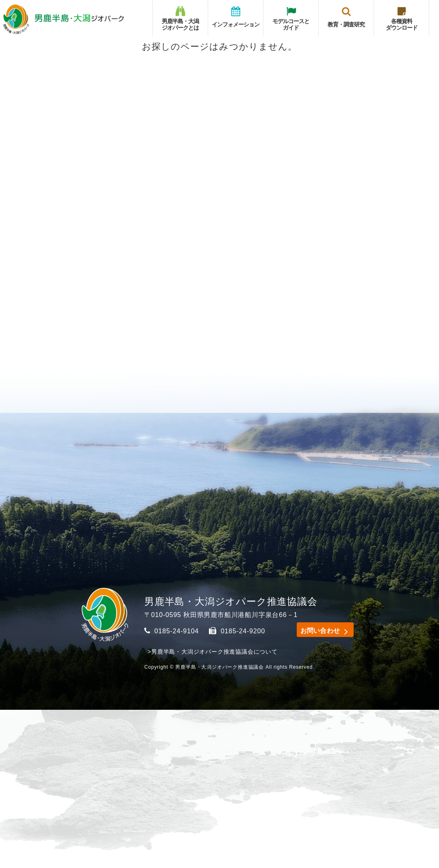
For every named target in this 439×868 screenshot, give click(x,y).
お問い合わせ (317, 630)
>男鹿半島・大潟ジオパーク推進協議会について (213, 652)
